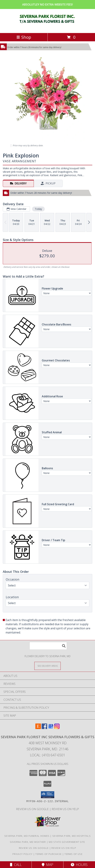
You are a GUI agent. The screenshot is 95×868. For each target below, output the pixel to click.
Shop (24, 37)
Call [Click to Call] (16, 865)
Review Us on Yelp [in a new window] (65, 809)
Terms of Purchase (48, 854)
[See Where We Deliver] (47, 666)
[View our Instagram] (57, 728)
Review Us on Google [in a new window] (33, 809)
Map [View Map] (47, 865)
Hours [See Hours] (79, 865)
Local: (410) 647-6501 (47, 755)
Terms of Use (74, 854)
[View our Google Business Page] (51, 728)
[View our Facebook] (44, 728)
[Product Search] (48, 646)
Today (38, 209)
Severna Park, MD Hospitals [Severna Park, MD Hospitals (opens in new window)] (72, 836)
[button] (48, 795)
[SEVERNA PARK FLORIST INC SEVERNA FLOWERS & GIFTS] (48, 28)
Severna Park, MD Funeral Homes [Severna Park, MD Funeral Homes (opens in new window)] (27, 836)
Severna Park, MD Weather (28, 842)
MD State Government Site (67, 842)
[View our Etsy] (38, 728)
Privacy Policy (22, 854)
